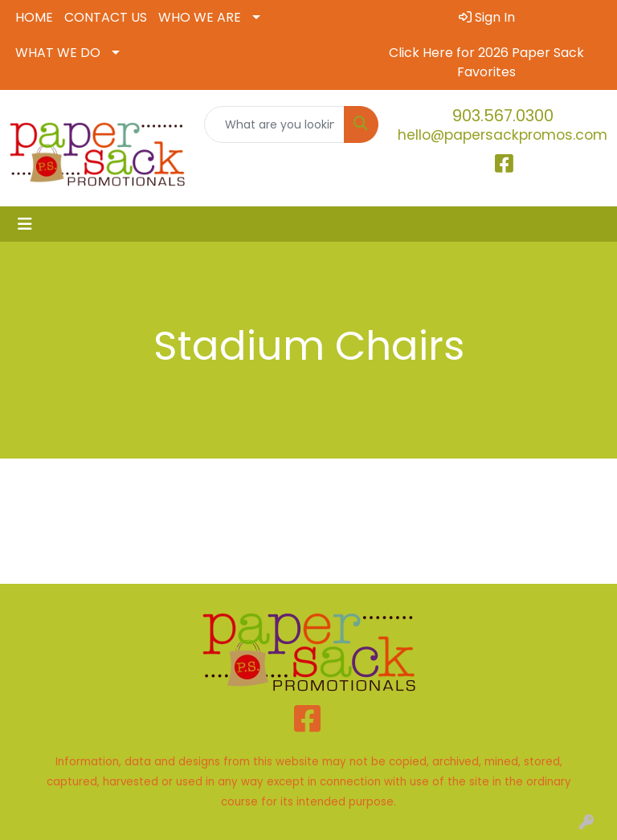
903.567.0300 (503, 116)
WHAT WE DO (58, 53)
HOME (34, 17)
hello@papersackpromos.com (503, 135)
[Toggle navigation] (25, 224)
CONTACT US (106, 17)
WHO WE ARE (200, 17)
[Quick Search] (275, 124)
